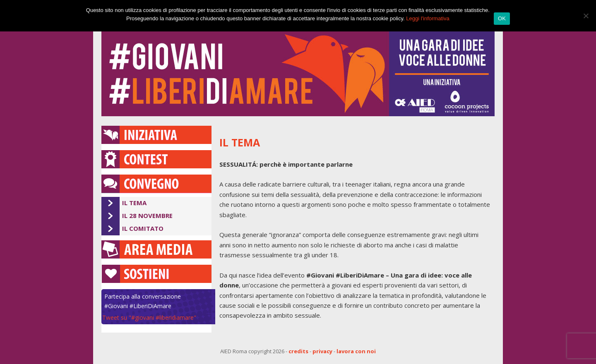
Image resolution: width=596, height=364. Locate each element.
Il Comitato (143, 228)
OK (502, 18)
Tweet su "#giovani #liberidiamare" (149, 317)
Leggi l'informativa (428, 18)
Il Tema (134, 203)
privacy (322, 351)
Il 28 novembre (147, 216)
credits (298, 351)
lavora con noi (356, 351)
